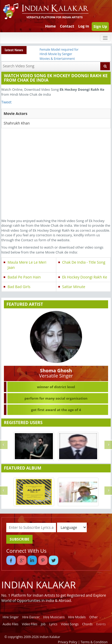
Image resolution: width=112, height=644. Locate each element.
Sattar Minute (74, 287)
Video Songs (70, 624)
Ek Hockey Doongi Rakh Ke (85, 277)
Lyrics (53, 624)
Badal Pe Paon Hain (24, 277)
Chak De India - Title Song (84, 262)
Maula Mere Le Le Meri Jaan (27, 265)
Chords (87, 624)
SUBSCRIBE (19, 539)
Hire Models (77, 617)
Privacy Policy (68, 642)
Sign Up (100, 26)
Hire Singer (11, 617)
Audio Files (10, 624)
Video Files (30, 624)
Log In (84, 26)
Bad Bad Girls (19, 287)
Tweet (6, 102)
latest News (14, 50)
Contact (67, 26)
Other (94, 617)
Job (43, 624)
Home (50, 26)
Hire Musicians (54, 617)
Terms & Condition (94, 642)
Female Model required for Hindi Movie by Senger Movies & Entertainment (59, 54)
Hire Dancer (31, 617)
